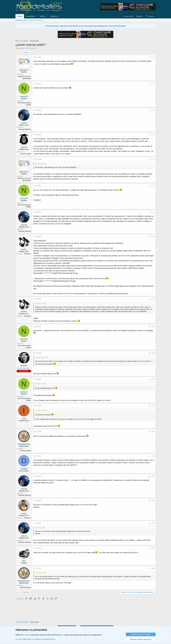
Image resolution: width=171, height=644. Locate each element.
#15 (153, 456)
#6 (153, 186)
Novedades (30, 16)
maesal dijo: (39, 164)
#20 (153, 568)
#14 (153, 432)
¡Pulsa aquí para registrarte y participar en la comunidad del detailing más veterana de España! (85, 26)
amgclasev (21, 48)
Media (42, 16)
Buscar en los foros (36, 20)
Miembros (54, 16)
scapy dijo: (39, 528)
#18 (153, 523)
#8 (153, 237)
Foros (20, 16)
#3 (153, 110)
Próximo (26, 52)
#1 (153, 57)
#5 (153, 159)
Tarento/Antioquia (25, 451)
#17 (153, 501)
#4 (153, 135)
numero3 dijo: (40, 410)
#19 (153, 548)
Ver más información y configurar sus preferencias (35, 639)
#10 (153, 326)
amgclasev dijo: (40, 357)
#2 (153, 84)
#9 (153, 299)
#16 (153, 476)
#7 (153, 212)
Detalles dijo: (39, 384)
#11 (153, 353)
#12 (153, 379)
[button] (37, 16)
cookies (27, 635)
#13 (153, 406)
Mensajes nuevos (21, 20)
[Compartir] (150, 57)
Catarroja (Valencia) (25, 129)
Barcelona (28, 254)
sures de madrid (26, 154)
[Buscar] (150, 16)
